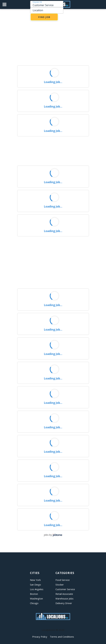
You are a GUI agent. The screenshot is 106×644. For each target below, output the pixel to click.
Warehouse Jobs (64, 598)
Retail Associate (64, 594)
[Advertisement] (53, 38)
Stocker (60, 585)
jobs (46, 535)
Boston (34, 594)
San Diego (35, 585)
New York (35, 580)
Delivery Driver (64, 603)
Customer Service (65, 589)
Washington (36, 598)
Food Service (63, 580)
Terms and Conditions (62, 637)
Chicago (34, 603)
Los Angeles (37, 589)
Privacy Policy (40, 637)
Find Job (44, 17)
